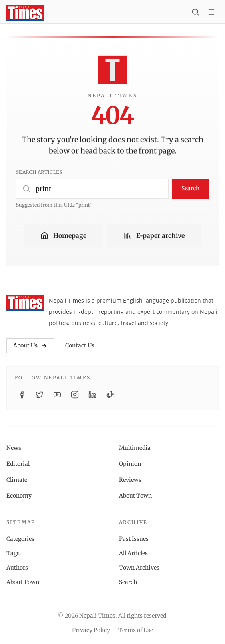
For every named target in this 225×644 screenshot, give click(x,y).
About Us (30, 345)
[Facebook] (22, 395)
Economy (19, 496)
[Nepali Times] (25, 303)
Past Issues (134, 539)
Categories (20, 539)
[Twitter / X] (40, 395)
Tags (13, 553)
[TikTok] (110, 395)
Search (190, 188)
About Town (135, 496)
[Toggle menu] (211, 13)
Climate (17, 480)
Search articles (39, 172)
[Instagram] (75, 395)
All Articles (133, 553)
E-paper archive (154, 236)
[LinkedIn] (92, 395)
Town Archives (139, 568)
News (14, 448)
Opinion (130, 464)
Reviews (130, 480)
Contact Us (80, 345)
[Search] (195, 13)
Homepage (63, 236)
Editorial (18, 464)
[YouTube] (57, 395)
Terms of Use (136, 630)
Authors (17, 568)
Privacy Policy (91, 630)
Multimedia (135, 448)
